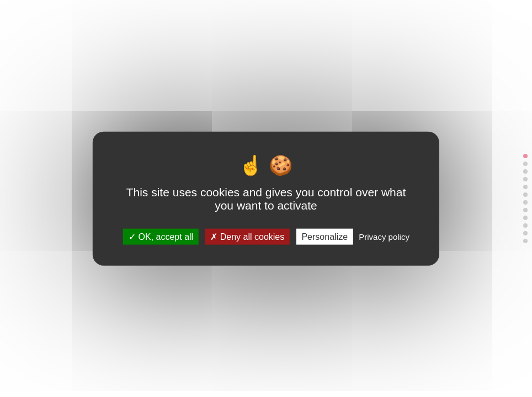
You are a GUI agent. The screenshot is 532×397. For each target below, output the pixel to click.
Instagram (349, 17)
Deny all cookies (247, 236)
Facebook (392, 17)
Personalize (324, 236)
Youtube (377, 17)
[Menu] (440, 18)
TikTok (363, 17)
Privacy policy (384, 236)
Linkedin (334, 17)
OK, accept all (161, 236)
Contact (307, 17)
